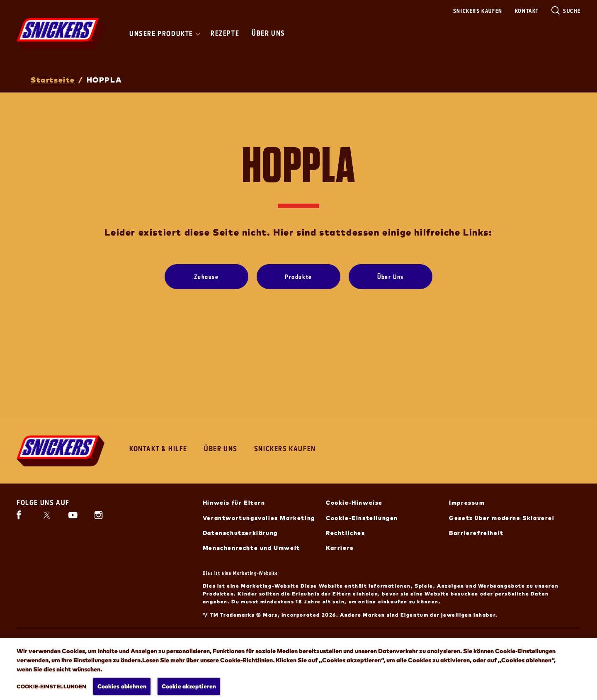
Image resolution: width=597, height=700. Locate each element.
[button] (573, 678)
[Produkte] (298, 277)
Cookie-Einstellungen (362, 518)
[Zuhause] (206, 277)
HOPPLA (104, 79)
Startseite (53, 79)
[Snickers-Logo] (61, 451)
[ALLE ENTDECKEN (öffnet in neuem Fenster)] (58, 674)
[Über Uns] (391, 277)
